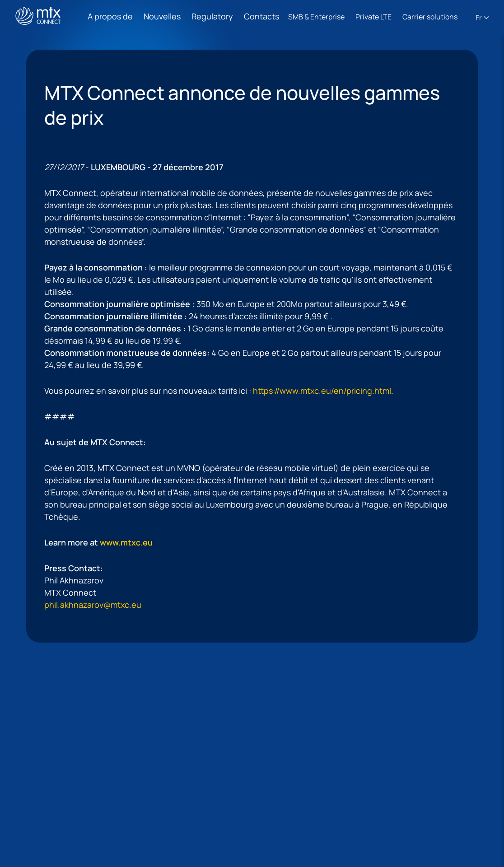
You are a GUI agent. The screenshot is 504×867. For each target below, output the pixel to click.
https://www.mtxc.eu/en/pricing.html (322, 391)
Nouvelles (162, 16)
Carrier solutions (430, 17)
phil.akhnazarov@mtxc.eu (93, 605)
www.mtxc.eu (126, 542)
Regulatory (212, 16)
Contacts (261, 16)
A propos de (110, 16)
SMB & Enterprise (316, 17)
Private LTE (373, 17)
